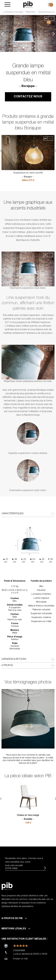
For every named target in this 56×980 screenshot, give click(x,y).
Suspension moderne (41, 618)
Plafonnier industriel (41, 610)
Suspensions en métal (41, 622)
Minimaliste (41, 602)
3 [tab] (33, 47)
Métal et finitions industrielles (41, 606)
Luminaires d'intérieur (41, 594)
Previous (2, 34)
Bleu (41, 586)
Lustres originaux (41, 598)
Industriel (41, 590)
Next (54, 34)
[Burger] (7, 5)
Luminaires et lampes (13, 12)
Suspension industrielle (41, 614)
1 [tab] (24, 47)
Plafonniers (30, 12)
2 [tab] (28, 47)
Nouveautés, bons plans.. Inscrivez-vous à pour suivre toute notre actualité (24, 862)
